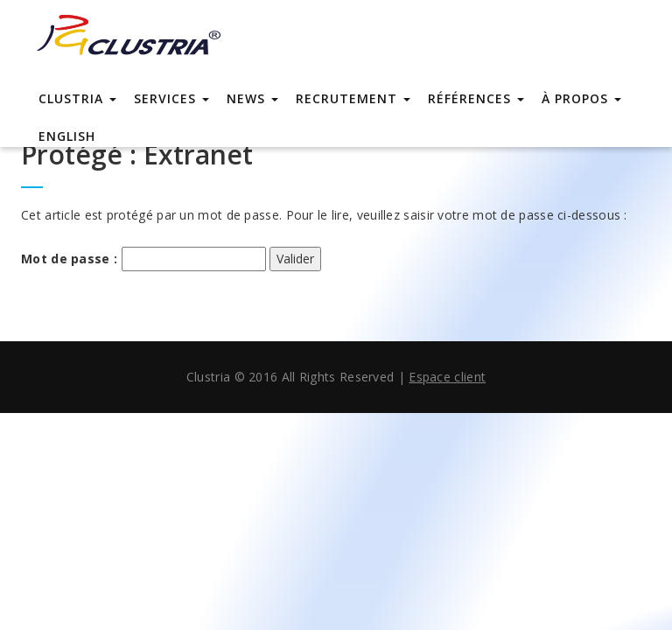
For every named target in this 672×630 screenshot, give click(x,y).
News (252, 98)
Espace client (447, 377)
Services (171, 98)
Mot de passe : (143, 259)
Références (476, 98)
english (67, 136)
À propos (581, 98)
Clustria (77, 98)
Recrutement (353, 98)
